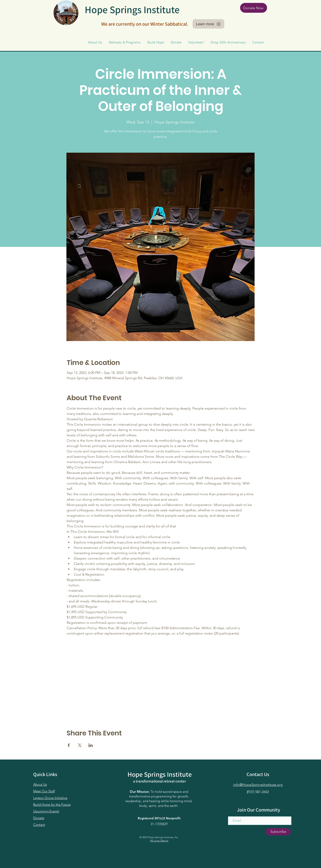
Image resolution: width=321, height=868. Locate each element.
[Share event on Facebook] (69, 745)
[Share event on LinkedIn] (91, 745)
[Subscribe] (278, 832)
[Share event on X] (80, 745)
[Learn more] (208, 24)
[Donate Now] (254, 8)
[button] (95, 43)
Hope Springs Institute (132, 9)
